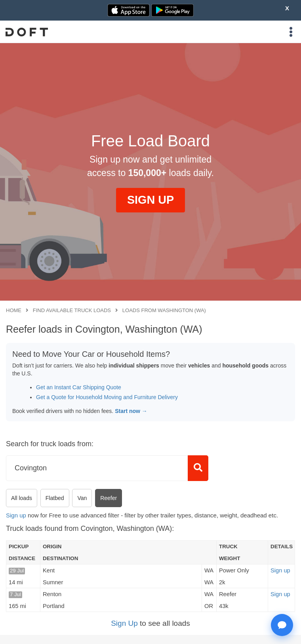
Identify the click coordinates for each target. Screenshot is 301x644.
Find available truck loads (72, 310)
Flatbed (55, 498)
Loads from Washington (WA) (164, 310)
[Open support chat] (282, 625)
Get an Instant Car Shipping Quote (79, 387)
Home (14, 310)
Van (82, 498)
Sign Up (124, 623)
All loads (22, 498)
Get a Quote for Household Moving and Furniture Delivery (107, 397)
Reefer (109, 498)
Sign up (16, 515)
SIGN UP (150, 200)
